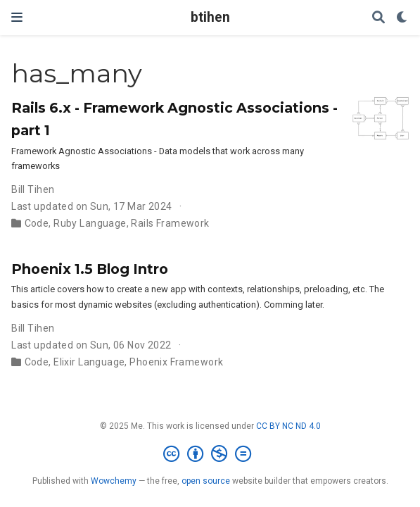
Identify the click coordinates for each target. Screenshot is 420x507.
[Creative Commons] (210, 454)
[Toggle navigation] (17, 17)
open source (206, 481)
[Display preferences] (402, 18)
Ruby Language (90, 223)
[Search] (378, 18)
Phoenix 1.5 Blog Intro (90, 269)
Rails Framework (170, 223)
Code (37, 223)
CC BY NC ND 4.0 (288, 426)
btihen (210, 17)
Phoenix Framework (176, 362)
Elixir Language (89, 362)
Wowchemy (114, 481)
